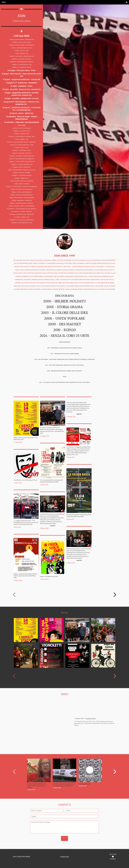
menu (4, 2)
